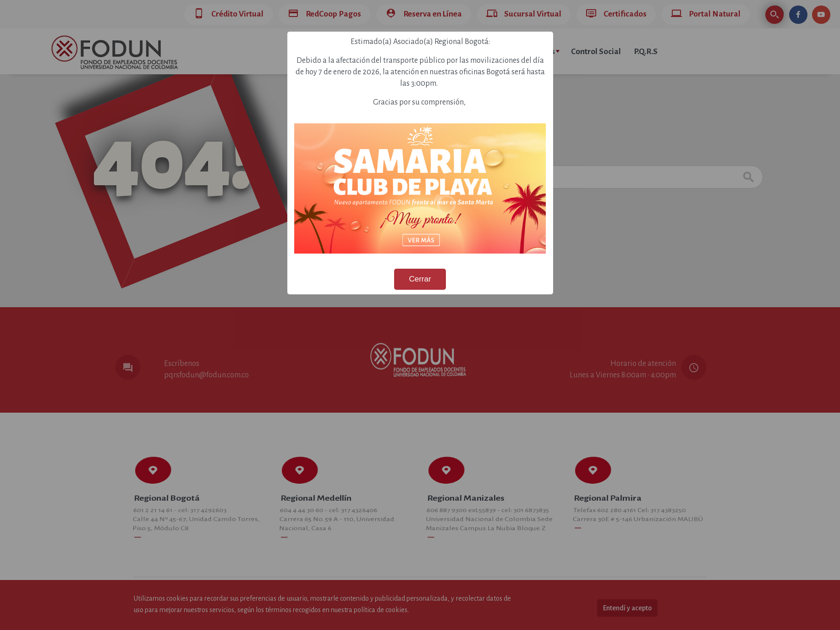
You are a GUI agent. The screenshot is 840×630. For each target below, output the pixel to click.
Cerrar (420, 279)
